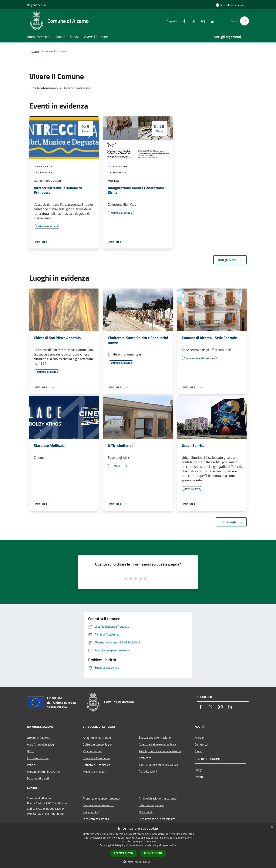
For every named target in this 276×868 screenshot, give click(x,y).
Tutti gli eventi (230, 260)
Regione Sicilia (36, 5)
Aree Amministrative (40, 744)
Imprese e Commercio (97, 758)
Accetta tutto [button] (123, 853)
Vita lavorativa (92, 751)
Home (35, 51)
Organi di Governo (39, 738)
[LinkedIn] (211, 21)
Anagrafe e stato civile (97, 738)
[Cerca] (244, 21)
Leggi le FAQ (91, 812)
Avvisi (199, 751)
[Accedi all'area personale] (230, 5)
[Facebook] (183, 21)
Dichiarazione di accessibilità (157, 819)
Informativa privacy (151, 805)
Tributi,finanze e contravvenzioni (160, 751)
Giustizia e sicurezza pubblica (157, 744)
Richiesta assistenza (96, 819)
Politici (31, 765)
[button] (138, 862)
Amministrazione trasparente (158, 798)
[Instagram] (201, 21)
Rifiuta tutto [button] (153, 853)
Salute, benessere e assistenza (158, 765)
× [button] (272, 827)
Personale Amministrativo (44, 772)
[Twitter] (192, 21)
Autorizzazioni (148, 771)
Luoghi (199, 770)
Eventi (199, 777)
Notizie (199, 738)
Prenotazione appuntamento (101, 798)
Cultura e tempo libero (97, 744)
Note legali (146, 812)
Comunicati (202, 744)
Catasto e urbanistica (96, 765)
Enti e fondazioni (38, 758)
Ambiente (145, 758)
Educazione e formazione (155, 737)
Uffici (30, 751)
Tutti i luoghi (231, 522)
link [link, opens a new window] (174, 845)
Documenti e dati (38, 778)
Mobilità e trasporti (95, 772)
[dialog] (138, 845)
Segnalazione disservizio (98, 805)
